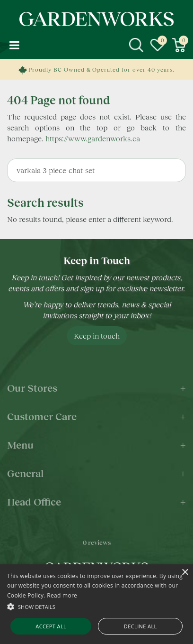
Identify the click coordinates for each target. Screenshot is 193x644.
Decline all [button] (140, 626)
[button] (96, 606)
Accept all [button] (51, 626)
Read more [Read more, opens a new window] (62, 595)
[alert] (96, 604)
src (136, 45)
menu (14, 45)
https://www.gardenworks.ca (93, 138)
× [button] (185, 573)
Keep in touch (97, 336)
